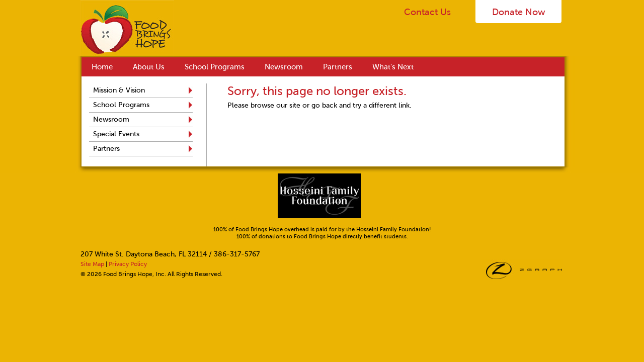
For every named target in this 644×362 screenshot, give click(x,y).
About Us (149, 67)
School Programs (215, 67)
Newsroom (284, 67)
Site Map (92, 264)
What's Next (393, 67)
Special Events (116, 134)
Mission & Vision (119, 90)
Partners (338, 67)
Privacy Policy (128, 264)
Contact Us (427, 12)
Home (102, 67)
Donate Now (519, 12)
